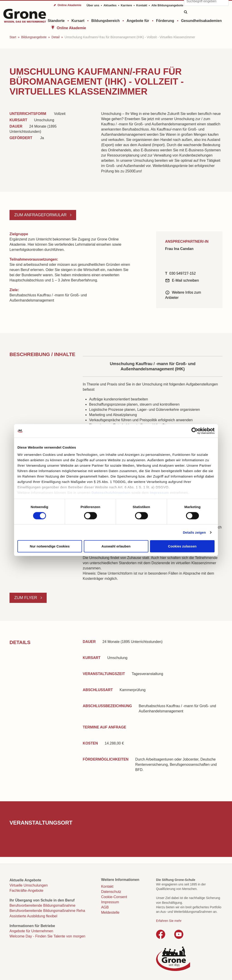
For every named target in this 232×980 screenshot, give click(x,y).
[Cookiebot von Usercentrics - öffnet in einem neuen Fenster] (195, 431)
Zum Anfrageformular (41, 215)
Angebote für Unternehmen (31, 931)
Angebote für (138, 21)
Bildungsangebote (34, 37)
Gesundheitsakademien (201, 21)
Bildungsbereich (105, 21)
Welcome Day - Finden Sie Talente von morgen (47, 936)
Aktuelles (110, 5)
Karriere (126, 5)
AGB (105, 907)
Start (13, 37)
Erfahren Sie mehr (169, 921)
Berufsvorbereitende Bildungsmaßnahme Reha (47, 911)
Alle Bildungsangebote (167, 5)
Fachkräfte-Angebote (26, 891)
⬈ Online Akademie (67, 5)
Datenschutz (111, 892)
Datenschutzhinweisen (111, 492)
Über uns (93, 5)
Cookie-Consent (114, 897)
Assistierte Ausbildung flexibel (33, 916)
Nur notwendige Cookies (50, 546)
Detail (56, 37)
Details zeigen (194, 532)
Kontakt (142, 5)
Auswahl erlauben (116, 546)
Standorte (56, 21)
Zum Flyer (26, 598)
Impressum (159, 492)
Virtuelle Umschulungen (29, 885)
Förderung (165, 21)
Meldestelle (110, 912)
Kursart (78, 21)
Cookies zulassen (182, 546)
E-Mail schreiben (185, 280)
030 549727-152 (182, 273)
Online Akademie (71, 28)
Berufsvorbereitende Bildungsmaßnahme (42, 905)
